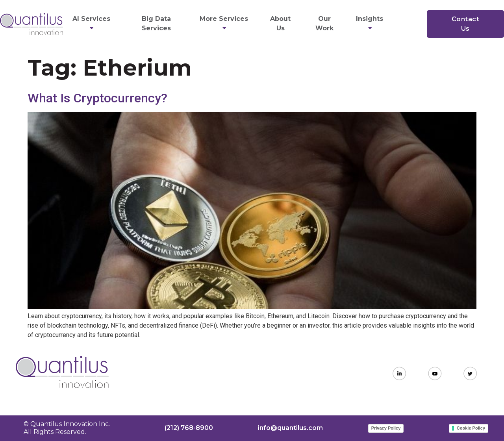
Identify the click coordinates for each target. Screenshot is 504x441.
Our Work (324, 23)
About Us (280, 23)
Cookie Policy (471, 428)
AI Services (93, 23)
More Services (225, 23)
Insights (371, 23)
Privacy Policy (386, 428)
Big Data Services (156, 23)
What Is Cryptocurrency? (97, 98)
